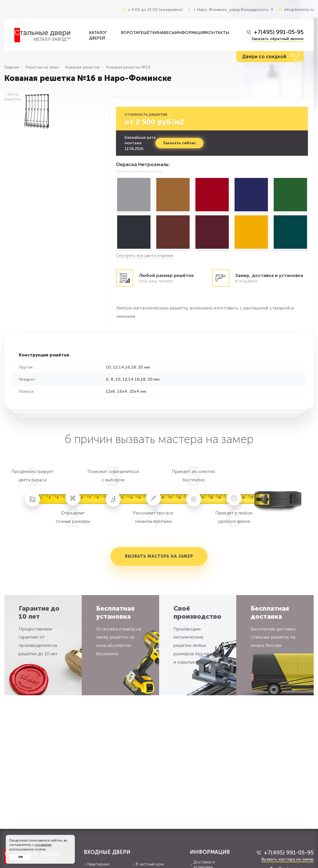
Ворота (130, 33)
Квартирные (97, 864)
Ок (20, 857)
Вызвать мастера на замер (159, 556)
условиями (43, 845)
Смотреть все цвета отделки (144, 256)
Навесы (166, 33)
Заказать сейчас (179, 143)
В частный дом (148, 864)
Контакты (217, 33)
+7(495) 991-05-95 (279, 32)
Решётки (148, 33)
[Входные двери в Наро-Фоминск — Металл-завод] (47, 35)
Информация (190, 33)
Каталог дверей (98, 35)
